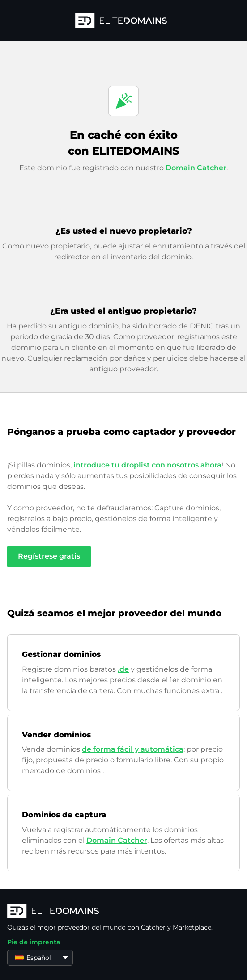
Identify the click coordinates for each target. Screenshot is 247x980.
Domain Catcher (196, 168)
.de (123, 669)
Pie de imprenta (34, 942)
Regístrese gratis (49, 556)
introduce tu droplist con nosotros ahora (147, 465)
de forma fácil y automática (133, 749)
